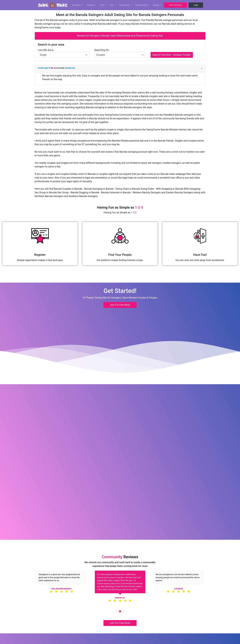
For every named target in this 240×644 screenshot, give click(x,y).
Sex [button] (112, 5)
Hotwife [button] (91, 5)
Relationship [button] (141, 5)
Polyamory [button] (125, 5)
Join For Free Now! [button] (120, 305)
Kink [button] (102, 5)
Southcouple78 (44, 68)
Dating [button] (156, 5)
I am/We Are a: (46, 50)
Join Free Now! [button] (175, 5)
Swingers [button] (77, 5)
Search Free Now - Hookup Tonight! (172, 55)
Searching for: (102, 50)
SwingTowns (70, 68)
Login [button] (196, 5)
